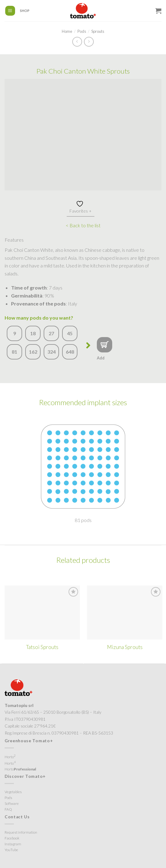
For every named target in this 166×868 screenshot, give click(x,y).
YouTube (11, 850)
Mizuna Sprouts (125, 647)
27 (51, 333)
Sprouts (98, 31)
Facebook (12, 838)
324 (51, 352)
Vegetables (13, 792)
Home (67, 31)
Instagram (13, 844)
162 (33, 352)
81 (14, 352)
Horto (10, 756)
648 (70, 352)
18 (33, 333)
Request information (21, 832)
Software (12, 803)
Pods (82, 31)
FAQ (8, 809)
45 (70, 333)
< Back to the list (83, 225)
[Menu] (10, 11)
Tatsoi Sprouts (42, 647)
